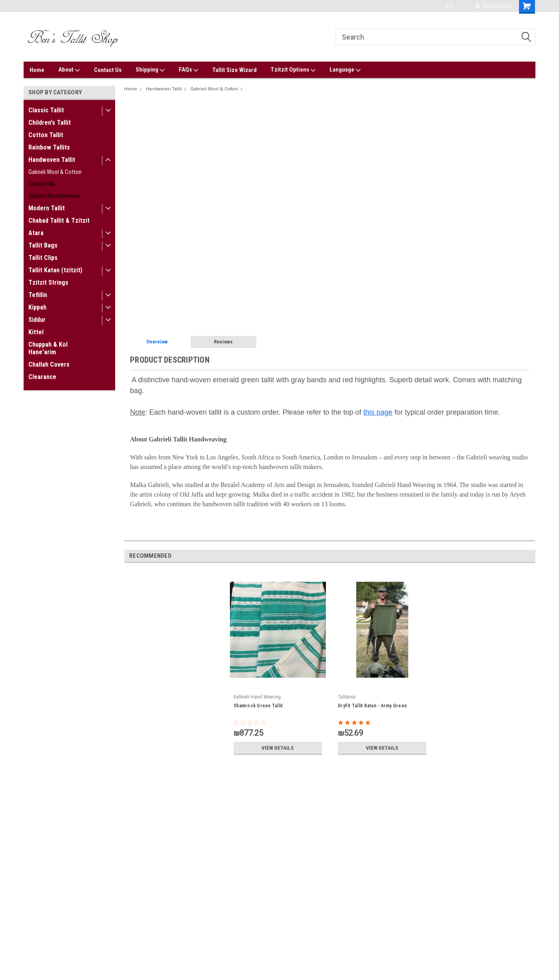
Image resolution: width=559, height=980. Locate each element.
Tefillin (38, 295)
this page (378, 412)
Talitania (347, 697)
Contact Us (108, 70)
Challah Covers (49, 364)
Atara (36, 233)
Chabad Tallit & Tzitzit (59, 221)
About (69, 70)
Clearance (42, 377)
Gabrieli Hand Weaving (257, 697)
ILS (452, 6)
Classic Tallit (46, 110)
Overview (157, 342)
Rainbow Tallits (49, 147)
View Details (278, 748)
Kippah (37, 307)
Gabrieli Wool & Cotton (55, 172)
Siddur (37, 320)
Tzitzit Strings (48, 282)
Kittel (36, 332)
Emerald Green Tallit (268, 89)
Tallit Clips (43, 258)
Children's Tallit (50, 123)
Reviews (223, 342)
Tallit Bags (43, 245)
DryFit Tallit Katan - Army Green (372, 706)
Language (345, 70)
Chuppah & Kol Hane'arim (48, 348)
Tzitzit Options (293, 70)
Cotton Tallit (46, 135)
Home (37, 70)
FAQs (189, 70)
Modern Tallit (47, 208)
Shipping (150, 70)
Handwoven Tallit (52, 160)
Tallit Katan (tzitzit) (55, 270)
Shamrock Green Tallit (258, 706)
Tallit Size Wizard (235, 70)
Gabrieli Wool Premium (54, 196)
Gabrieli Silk (42, 184)
